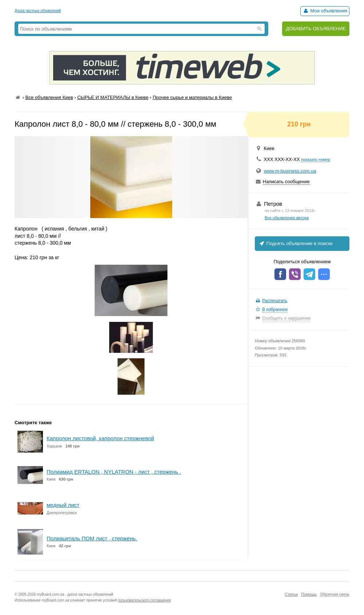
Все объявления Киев (49, 97)
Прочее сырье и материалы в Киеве (192, 97)
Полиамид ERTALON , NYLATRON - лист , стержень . (114, 472)
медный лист (63, 505)
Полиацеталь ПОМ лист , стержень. (92, 538)
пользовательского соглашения (145, 600)
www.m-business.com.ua (290, 171)
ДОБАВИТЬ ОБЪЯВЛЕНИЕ (316, 29)
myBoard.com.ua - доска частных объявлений (75, 594)
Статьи (291, 594)
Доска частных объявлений (38, 11)
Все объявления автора (287, 218)
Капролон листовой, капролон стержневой (100, 438)
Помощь (309, 594)
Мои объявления (325, 11)
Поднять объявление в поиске (296, 243)
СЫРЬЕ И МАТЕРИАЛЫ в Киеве (113, 97)
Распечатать (275, 301)
